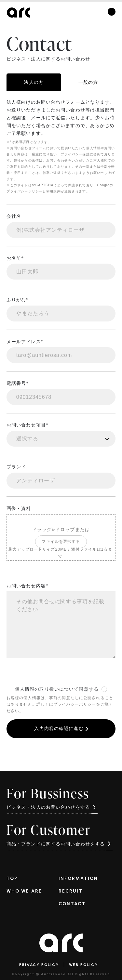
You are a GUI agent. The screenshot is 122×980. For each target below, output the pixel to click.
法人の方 (34, 82)
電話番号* (18, 383)
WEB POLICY (83, 965)
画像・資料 (19, 509)
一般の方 (88, 82)
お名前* (15, 258)
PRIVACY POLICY (39, 965)
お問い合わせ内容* (27, 586)
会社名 (14, 216)
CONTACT (72, 904)
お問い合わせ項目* (27, 425)
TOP (12, 878)
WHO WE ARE (24, 891)
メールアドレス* (25, 342)
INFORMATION (78, 878)
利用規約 (53, 191)
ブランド (16, 467)
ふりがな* (18, 300)
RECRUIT (71, 891)
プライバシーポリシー (25, 191)
